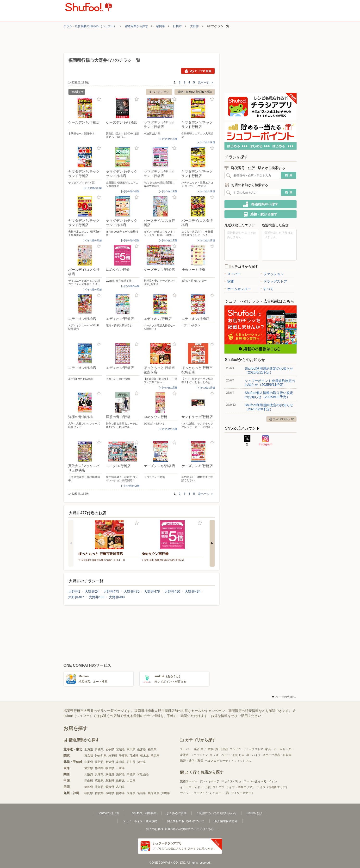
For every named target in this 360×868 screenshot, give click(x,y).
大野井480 (172, 591)
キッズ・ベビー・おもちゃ (227, 755)
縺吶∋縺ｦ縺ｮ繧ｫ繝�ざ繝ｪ (195, 92)
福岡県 (161, 26)
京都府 (110, 774)
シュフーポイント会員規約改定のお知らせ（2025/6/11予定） (270, 383)
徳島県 (89, 787)
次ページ (206, 82)
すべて (267, 289)
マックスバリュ (231, 781)
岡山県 (89, 781)
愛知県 (89, 768)
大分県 (131, 793)
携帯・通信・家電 (192, 761)
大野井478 (152, 591)
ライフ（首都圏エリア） (273, 787)
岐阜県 (110, 768)
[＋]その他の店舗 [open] (168, 139)
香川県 (99, 787)
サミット (186, 793)
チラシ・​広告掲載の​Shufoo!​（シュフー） (90, 26)
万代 (208, 787)
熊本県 (120, 793)
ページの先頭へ (284, 697)
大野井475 (111, 591)
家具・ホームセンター (279, 749)
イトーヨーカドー (192, 787)
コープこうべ (202, 793)
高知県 (120, 787)
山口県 (131, 781)
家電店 (184, 755)
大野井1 (74, 591)
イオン (273, 781)
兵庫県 (99, 774)
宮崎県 (142, 793)
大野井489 (117, 597)
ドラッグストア (274, 281)
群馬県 (155, 756)
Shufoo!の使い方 (109, 813)
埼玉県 (113, 756)
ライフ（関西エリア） (241, 787)
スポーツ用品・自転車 (277, 755)
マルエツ (218, 787)
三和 (226, 793)
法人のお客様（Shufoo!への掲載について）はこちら (180, 829)
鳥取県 (110, 781)
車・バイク (254, 755)
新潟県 (110, 762)
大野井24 (92, 591)
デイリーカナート (242, 793)
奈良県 (131, 774)
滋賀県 (120, 774)
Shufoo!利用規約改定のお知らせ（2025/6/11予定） (269, 370)
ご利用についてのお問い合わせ (217, 813)
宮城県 (120, 749)
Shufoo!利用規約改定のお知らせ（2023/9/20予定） (269, 407)
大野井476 (132, 591)
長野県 (99, 762)
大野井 (194, 26)
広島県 (99, 781)
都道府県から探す (137, 26)
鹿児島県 (154, 793)
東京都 (89, 756)
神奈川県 (101, 756)
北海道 (89, 749)
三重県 (120, 768)
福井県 (142, 762)
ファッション (272, 274)
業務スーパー (189, 781)
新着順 (76, 92)
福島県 (152, 749)
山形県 (142, 749)
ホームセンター (238, 289)
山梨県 (89, 762)
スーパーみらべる (255, 781)
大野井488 (96, 597)
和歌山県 (143, 774)
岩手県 (110, 749)
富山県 (120, 762)
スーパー (233, 274)
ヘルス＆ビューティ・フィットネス (228, 761)
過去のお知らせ (281, 419)
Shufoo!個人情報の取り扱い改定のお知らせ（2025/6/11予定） (269, 395)
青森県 (99, 749)
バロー (217, 793)
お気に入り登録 (99, 99)
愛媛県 (110, 787)
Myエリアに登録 (198, 71)
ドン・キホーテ (209, 781)
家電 (229, 281)
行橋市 (177, 26)
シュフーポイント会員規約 (140, 821)
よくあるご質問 (176, 813)
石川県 (131, 762)
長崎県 (110, 793)
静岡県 (99, 768)
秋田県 (131, 749)
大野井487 (76, 597)
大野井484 (193, 591)
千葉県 (123, 756)
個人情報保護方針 (226, 821)
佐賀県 (99, 793)
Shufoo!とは (254, 813)
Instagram (266, 441)
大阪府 (89, 774)
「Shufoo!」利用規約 (143, 813)
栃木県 (144, 756)
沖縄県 (166, 793)
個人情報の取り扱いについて (186, 821)
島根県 (120, 781)
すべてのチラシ (159, 92)
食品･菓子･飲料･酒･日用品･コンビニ (217, 749)
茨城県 (134, 756)
